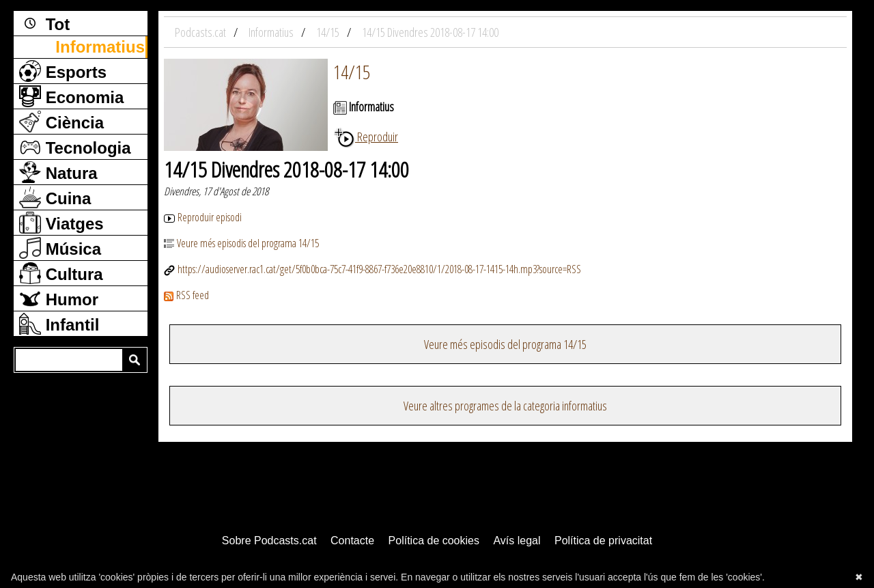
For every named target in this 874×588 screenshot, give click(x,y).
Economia (71, 96)
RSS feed (186, 295)
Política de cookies (434, 541)
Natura (58, 172)
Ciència (61, 122)
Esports (63, 71)
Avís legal (517, 541)
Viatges (61, 223)
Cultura (61, 273)
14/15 (352, 72)
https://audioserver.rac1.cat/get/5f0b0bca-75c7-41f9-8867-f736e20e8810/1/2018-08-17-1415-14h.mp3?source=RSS (372, 269)
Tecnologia (75, 147)
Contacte (352, 541)
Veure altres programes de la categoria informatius (505, 406)
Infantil (59, 324)
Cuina (55, 197)
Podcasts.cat (201, 32)
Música (60, 248)
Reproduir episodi (203, 217)
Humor (59, 298)
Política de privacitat (603, 541)
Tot (44, 23)
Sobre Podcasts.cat (269, 541)
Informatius (100, 47)
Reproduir (366, 137)
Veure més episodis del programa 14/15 (241, 243)
